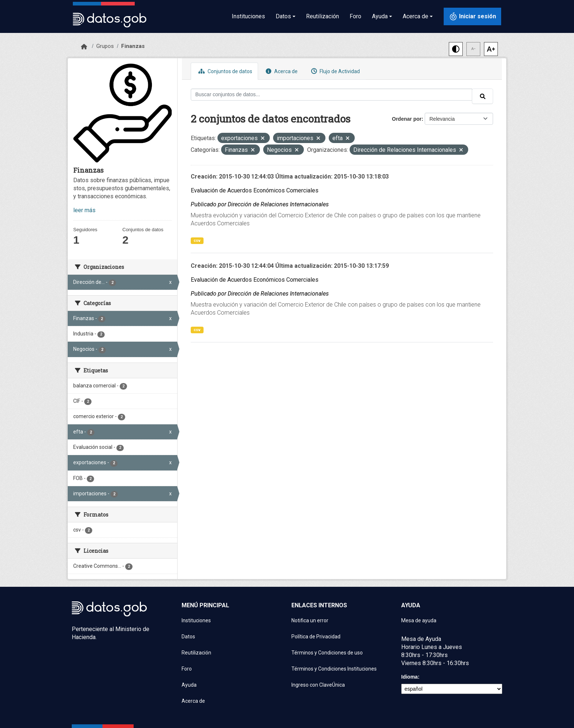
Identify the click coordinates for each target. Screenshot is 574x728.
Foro (355, 16)
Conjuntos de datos (224, 71)
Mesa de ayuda (419, 620)
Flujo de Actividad (335, 71)
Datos (188, 637)
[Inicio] (84, 47)
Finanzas (133, 46)
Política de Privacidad (316, 637)
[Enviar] (482, 96)
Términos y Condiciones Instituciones (334, 669)
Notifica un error (310, 620)
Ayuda (189, 685)
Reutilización (323, 16)
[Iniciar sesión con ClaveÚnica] (472, 16)
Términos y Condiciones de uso (327, 653)
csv (197, 241)
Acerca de (281, 71)
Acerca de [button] (415, 16)
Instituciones (248, 16)
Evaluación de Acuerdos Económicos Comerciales (255, 190)
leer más (84, 210)
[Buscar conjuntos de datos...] (332, 95)
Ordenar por (407, 119)
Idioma (409, 677)
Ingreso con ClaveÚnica (318, 685)
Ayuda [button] (380, 16)
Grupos (105, 46)
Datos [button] (283, 16)
